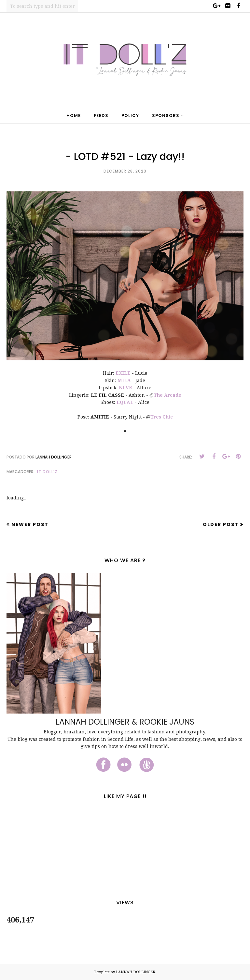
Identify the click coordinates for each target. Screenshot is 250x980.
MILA (124, 380)
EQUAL (125, 402)
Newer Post (30, 524)
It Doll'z (47, 472)
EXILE (123, 373)
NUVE (125, 388)
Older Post (221, 524)
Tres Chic (162, 417)
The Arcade (167, 395)
